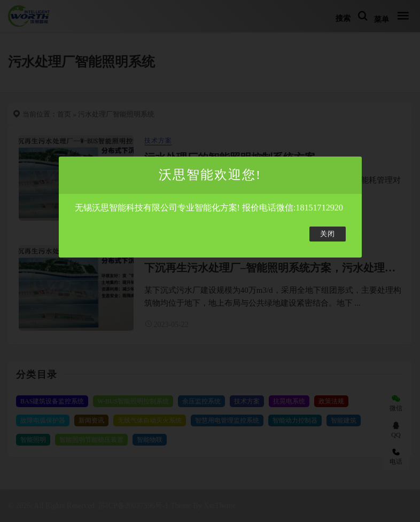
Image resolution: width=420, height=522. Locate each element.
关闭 (328, 234)
